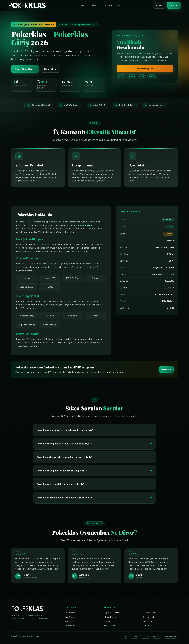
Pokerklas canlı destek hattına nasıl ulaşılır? (61, 487)
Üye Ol (158, 5)
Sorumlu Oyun (149, 626)
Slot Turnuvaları (111, 626)
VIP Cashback (110, 617)
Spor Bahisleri (70, 622)
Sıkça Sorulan (149, 613)
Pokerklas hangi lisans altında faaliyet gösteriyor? (64, 446)
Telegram (147, 622)
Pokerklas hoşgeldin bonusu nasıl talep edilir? (62, 473)
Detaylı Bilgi (53, 69)
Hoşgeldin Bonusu (112, 613)
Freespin (107, 622)
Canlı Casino (70, 613)
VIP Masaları (70, 626)
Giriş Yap (173, 5)
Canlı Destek (149, 617)
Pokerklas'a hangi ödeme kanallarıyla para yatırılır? (65, 460)
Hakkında (106, 5)
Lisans (82, 5)
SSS (117, 5)
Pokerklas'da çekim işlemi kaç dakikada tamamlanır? (65, 433)
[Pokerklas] (27, 5)
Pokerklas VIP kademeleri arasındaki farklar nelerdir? (66, 500)
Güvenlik (93, 5)
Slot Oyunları (70, 617)
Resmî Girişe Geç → (26, 69)
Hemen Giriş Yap (145, 69)
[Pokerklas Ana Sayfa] (27, 613)
